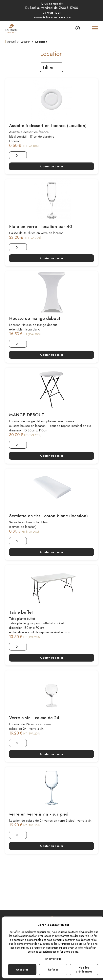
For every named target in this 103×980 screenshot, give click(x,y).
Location (25, 42)
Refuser (53, 970)
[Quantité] (18, 155)
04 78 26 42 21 (52, 13)
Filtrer (51, 67)
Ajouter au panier (52, 166)
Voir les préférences (84, 970)
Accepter (22, 970)
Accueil (11, 42)
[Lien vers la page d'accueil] (12, 28)
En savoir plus (53, 959)
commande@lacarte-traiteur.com (52, 17)
